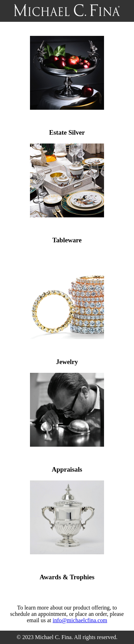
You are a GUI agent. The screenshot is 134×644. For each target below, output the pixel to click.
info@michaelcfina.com (80, 620)
